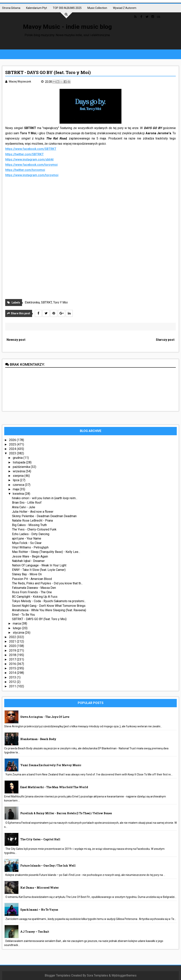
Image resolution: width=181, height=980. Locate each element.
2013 (13, 677)
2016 (13, 664)
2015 (13, 668)
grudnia (18, 458)
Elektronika (32, 302)
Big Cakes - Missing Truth (29, 525)
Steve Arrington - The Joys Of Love (45, 717)
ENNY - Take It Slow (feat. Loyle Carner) (39, 570)
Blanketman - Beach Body (38, 739)
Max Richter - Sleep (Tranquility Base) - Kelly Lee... (46, 552)
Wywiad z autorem (125, 8)
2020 (13, 646)
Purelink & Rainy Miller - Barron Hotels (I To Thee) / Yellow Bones (66, 813)
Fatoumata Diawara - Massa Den (34, 588)
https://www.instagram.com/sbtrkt (29, 159)
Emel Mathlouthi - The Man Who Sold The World (54, 787)
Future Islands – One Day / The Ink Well (48, 866)
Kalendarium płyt (37, 8)
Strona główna (11, 8)
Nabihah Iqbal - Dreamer (28, 561)
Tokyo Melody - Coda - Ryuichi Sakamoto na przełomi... (49, 601)
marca (17, 623)
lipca (16, 480)
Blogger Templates (58, 975)
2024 (13, 449)
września (19, 471)
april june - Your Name (27, 538)
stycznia (19, 633)
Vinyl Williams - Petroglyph (30, 547)
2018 (13, 655)
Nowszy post (16, 340)
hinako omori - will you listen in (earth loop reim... (45, 498)
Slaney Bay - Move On (27, 574)
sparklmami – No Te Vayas (39, 910)
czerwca (19, 485)
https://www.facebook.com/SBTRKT (31, 149)
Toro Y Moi (60, 302)
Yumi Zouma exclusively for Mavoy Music (51, 765)
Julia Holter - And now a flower (33, 512)
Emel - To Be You (23, 615)
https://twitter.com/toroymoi (25, 170)
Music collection (97, 8)
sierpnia (19, 476)
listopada (19, 462)
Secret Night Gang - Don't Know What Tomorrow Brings (49, 606)
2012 (13, 682)
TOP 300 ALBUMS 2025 (67, 8)
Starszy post (165, 340)
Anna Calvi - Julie (24, 507)
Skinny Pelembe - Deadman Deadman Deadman (44, 516)
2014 (13, 673)
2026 (13, 440)
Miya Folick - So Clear (27, 543)
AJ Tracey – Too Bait (35, 932)
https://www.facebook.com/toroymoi (31, 165)
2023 (13, 453)
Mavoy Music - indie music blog (67, 27)
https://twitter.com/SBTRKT (24, 154)
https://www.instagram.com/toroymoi (32, 175)
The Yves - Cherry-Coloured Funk (34, 529)
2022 (13, 637)
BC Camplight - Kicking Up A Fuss (35, 597)
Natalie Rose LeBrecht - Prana (32, 521)
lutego (17, 628)
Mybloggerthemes (124, 975)
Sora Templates (97, 975)
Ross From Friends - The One (32, 592)
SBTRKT (46, 302)
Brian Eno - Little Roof (27, 503)
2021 (13, 641)
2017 (13, 659)
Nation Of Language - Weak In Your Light (39, 565)
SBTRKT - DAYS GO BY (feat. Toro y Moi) (39, 619)
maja (16, 489)
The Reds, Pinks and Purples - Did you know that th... (47, 583)
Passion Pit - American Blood (32, 579)
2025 (13, 444)
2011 (13, 686)
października (22, 467)
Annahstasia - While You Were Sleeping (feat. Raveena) (49, 610)
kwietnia (19, 494)
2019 (13, 651)
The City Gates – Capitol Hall (40, 839)
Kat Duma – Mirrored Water (40, 888)
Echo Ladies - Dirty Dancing (31, 534)
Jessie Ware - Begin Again (30, 556)
